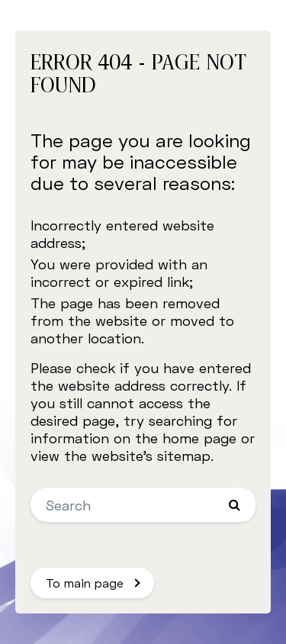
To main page (85, 583)
